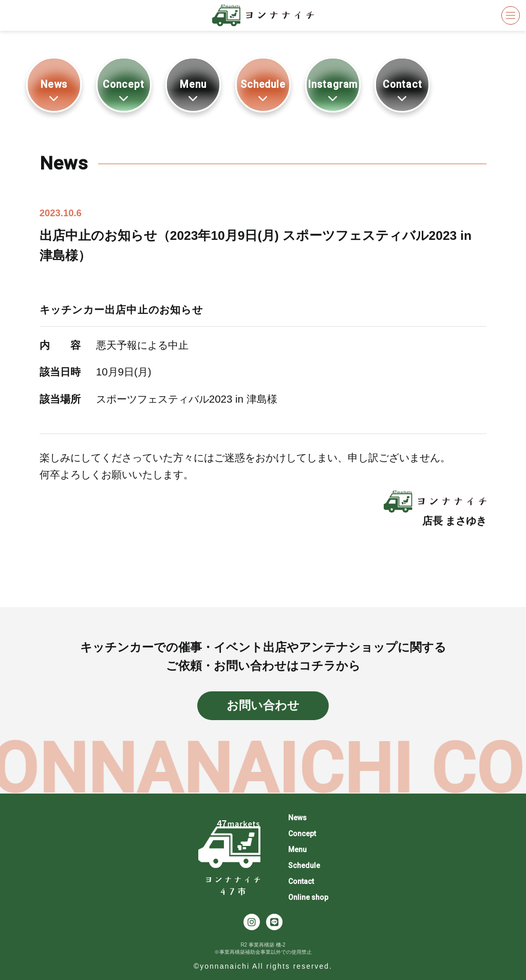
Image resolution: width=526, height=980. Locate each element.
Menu (193, 91)
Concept (124, 91)
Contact (402, 91)
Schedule (263, 91)
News (54, 91)
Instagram (333, 91)
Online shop (308, 897)
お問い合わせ (263, 705)
